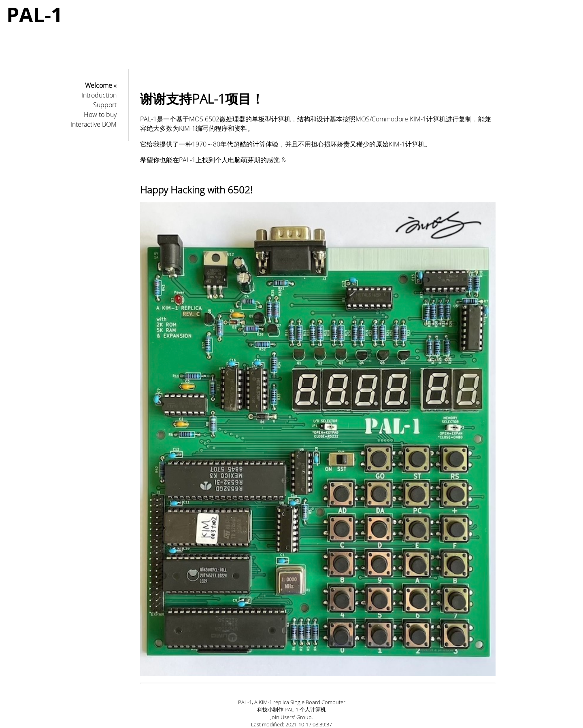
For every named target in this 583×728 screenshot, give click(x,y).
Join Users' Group (291, 717)
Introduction (99, 95)
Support (105, 105)
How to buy (100, 115)
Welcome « (101, 85)
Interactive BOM (94, 124)
